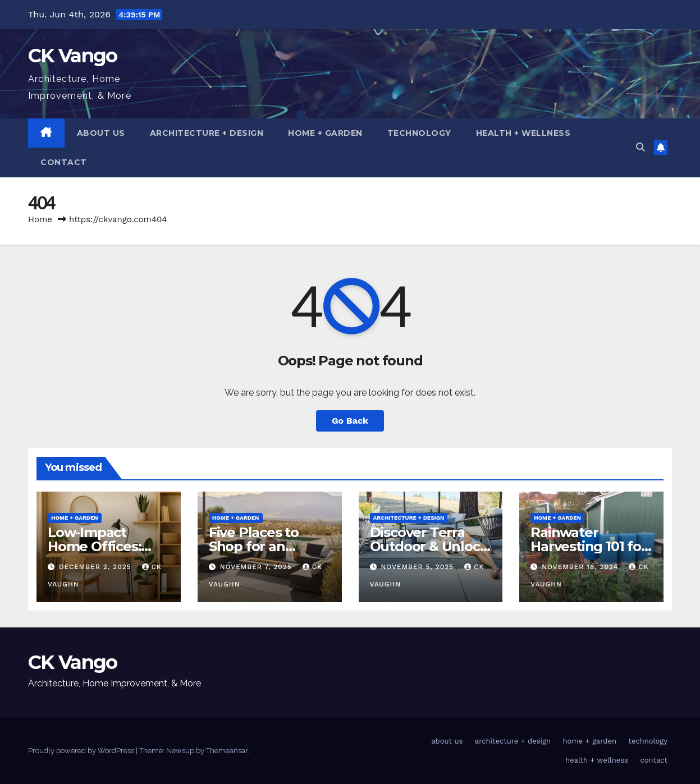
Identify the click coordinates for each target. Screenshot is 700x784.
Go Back (350, 421)
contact (64, 162)
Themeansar (227, 751)
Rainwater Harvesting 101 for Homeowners (588, 546)
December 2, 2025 (97, 567)
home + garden (325, 133)
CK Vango (72, 56)
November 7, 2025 (257, 567)
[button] (640, 147)
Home (40, 219)
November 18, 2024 (581, 567)
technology (419, 133)
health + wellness (523, 133)
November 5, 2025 (418, 567)
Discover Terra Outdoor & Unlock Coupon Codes (429, 546)
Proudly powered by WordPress (82, 751)
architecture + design (207, 133)
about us (101, 133)
